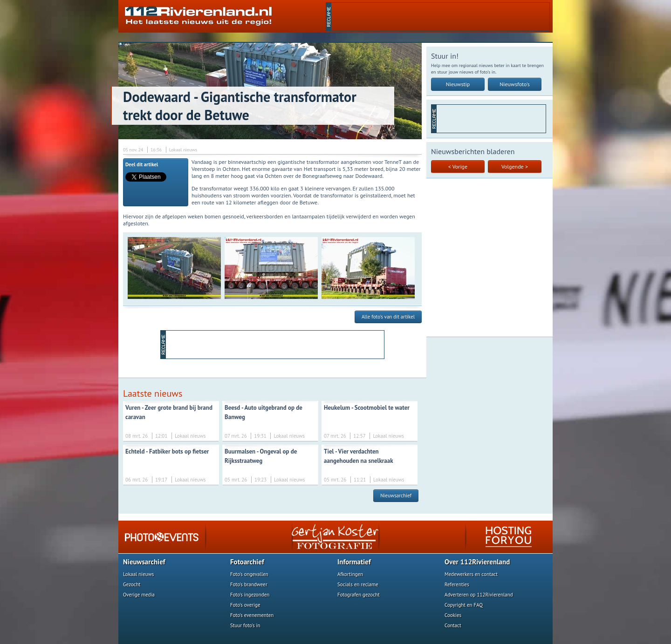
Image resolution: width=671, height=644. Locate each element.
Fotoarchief (247, 562)
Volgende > (515, 166)
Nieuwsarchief (396, 495)
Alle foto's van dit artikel (388, 317)
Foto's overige (245, 605)
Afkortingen (350, 574)
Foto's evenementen (252, 615)
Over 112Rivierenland (477, 562)
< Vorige (458, 166)
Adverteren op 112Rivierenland (479, 595)
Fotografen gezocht (359, 595)
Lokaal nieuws (138, 574)
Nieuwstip (458, 84)
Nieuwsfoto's (515, 84)
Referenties (457, 584)
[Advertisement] (440, 17)
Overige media (139, 595)
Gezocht (132, 584)
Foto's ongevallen (249, 574)
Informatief (354, 562)
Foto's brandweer (249, 584)
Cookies (453, 615)
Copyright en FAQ (464, 605)
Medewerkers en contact (471, 574)
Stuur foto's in (245, 625)
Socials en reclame (358, 584)
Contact (453, 625)
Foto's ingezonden (250, 595)
